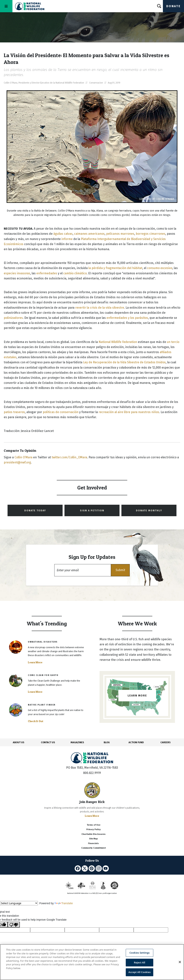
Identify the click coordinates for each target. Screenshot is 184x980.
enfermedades (47, 273)
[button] (120, 570)
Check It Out (36, 721)
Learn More (35, 662)
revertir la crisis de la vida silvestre (100, 308)
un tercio (173, 342)
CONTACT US (48, 742)
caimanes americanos (89, 234)
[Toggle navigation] (6, 6)
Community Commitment (94, 848)
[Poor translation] (14, 925)
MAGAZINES (77, 742)
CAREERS (166, 742)
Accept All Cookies (140, 972)
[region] (92, 962)
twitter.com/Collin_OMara (69, 457)
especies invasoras (17, 273)
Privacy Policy (94, 829)
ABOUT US (19, 742)
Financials (93, 843)
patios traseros (14, 412)
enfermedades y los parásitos (127, 318)
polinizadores (13, 318)
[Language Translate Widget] (19, 903)
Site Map (93, 839)
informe (67, 239)
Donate (173, 6)
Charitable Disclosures (94, 834)
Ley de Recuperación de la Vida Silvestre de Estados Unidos (124, 362)
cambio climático (75, 273)
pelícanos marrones (120, 234)
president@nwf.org (17, 462)
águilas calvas (63, 234)
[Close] (180, 962)
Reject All (140, 962)
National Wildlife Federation (118, 342)
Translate (64, 903)
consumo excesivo (160, 268)
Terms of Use (94, 825)
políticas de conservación (61, 412)
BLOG (107, 742)
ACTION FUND (136, 742)
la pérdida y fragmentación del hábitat (115, 268)
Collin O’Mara (23, 457)
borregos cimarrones (151, 234)
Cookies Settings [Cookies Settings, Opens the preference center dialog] (140, 953)
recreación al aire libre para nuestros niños (129, 412)
